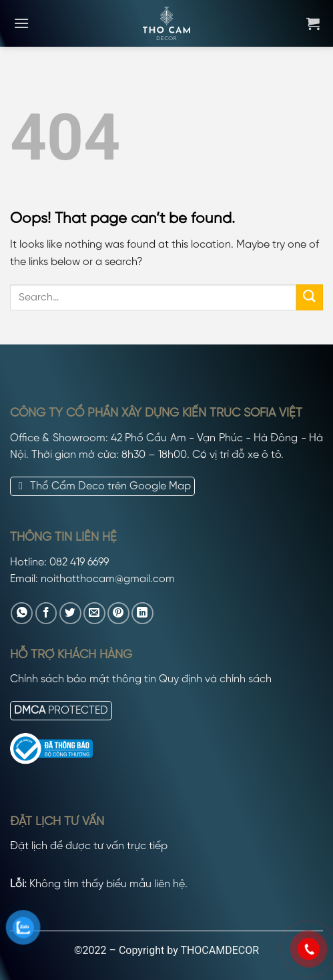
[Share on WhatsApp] (22, 613)
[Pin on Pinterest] (118, 613)
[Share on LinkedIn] (142, 613)
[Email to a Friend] (94, 613)
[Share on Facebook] (46, 613)
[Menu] (21, 23)
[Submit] (310, 297)
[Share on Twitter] (70, 613)
